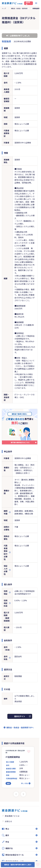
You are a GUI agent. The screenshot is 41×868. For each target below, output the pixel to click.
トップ (4, 8)
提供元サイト (20, 716)
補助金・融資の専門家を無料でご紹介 (18, 865)
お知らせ (8, 821)
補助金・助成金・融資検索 (19, 8)
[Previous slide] (16, 794)
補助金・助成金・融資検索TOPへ (20, 727)
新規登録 (28, 3)
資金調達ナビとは (12, 816)
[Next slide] (23, 794)
